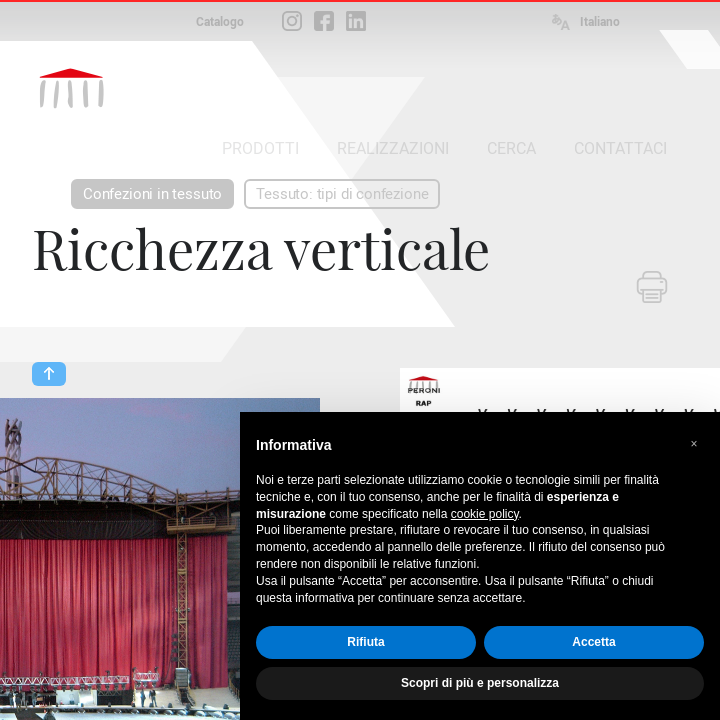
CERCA (511, 148)
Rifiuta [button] (365, 642)
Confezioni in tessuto (152, 194)
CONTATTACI (620, 148)
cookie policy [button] (485, 514)
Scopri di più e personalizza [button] (480, 683)
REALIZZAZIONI (393, 148)
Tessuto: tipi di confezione (342, 194)
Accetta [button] (593, 642)
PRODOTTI (260, 148)
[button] (694, 444)
